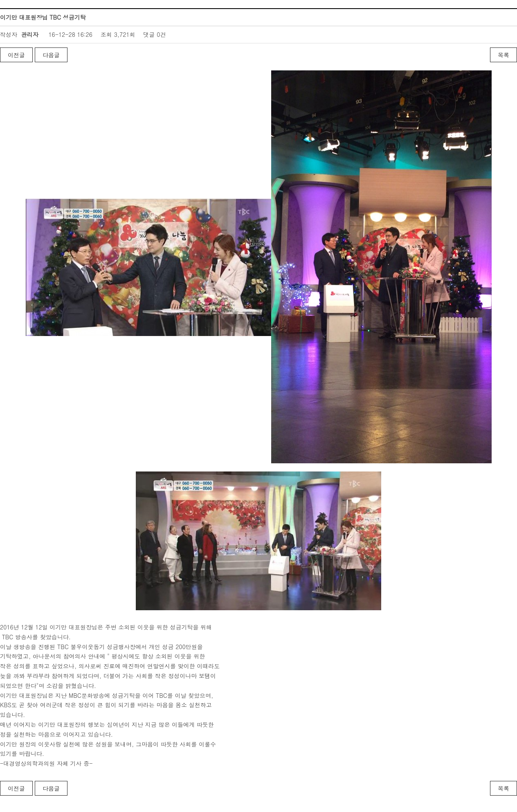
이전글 (16, 55)
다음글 (51, 55)
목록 (504, 55)
